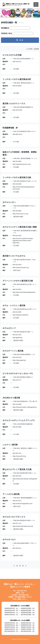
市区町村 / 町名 (6, 33)
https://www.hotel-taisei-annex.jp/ (23, 526)
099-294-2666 (17, 427)
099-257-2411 (17, 501)
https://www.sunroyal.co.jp (21, 267)
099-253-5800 (17, 211)
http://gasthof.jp (17, 338)
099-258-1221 (17, 453)
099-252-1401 (17, 335)
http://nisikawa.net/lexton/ (20, 315)
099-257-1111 (17, 523)
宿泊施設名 (5, 28)
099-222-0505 (17, 312)
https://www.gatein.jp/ (19, 360)
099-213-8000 (17, 404)
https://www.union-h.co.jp (20, 214)
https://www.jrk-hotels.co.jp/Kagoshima (25, 407)
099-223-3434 (17, 236)
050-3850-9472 (22, 591)
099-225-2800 (17, 161)
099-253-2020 (17, 265)
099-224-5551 (17, 289)
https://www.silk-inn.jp (19, 456)
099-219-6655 (17, 86)
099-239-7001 (17, 476)
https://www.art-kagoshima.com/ (22, 504)
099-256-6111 (17, 548)
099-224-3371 (17, 62)
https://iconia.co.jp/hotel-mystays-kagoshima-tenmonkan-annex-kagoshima (23, 241)
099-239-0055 (17, 184)
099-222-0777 (17, 380)
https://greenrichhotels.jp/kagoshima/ (24, 292)
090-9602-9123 (17, 134)
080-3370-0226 (17, 110)
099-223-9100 (17, 357)
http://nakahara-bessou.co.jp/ (22, 164)
